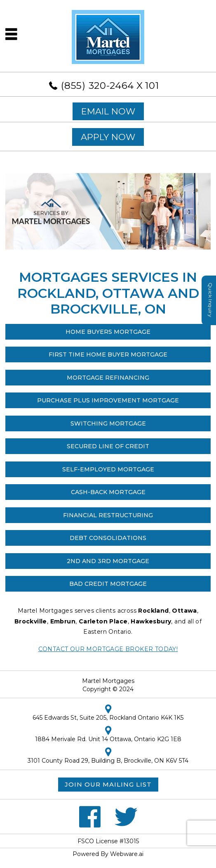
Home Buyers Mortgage (108, 332)
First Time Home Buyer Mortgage (108, 354)
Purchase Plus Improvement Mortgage (108, 400)
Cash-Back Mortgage (108, 492)
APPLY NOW (108, 137)
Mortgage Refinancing (108, 378)
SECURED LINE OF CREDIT (108, 446)
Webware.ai (127, 854)
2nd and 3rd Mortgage (108, 561)
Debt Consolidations (108, 538)
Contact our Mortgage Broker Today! (108, 649)
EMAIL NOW (108, 111)
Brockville (31, 621)
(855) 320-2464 (97, 86)
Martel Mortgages (108, 681)
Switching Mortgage (108, 423)
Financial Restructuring (108, 515)
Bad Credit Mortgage (108, 584)
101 (152, 86)
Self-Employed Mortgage (108, 469)
